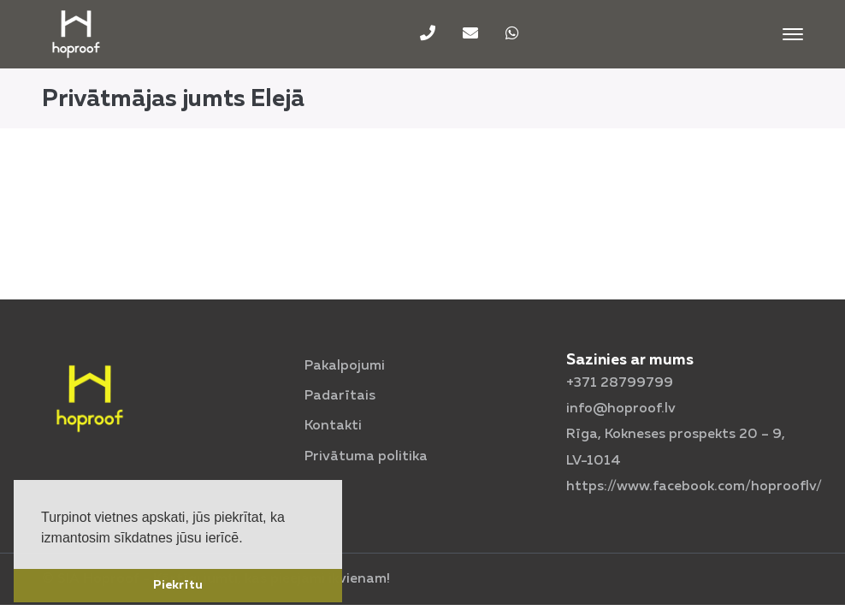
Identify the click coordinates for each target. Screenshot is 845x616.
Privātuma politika (366, 457)
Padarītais (340, 396)
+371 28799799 (620, 383)
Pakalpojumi (345, 366)
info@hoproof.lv (621, 409)
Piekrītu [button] (178, 585)
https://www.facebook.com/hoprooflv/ (694, 487)
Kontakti (333, 426)
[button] (249, 539)
